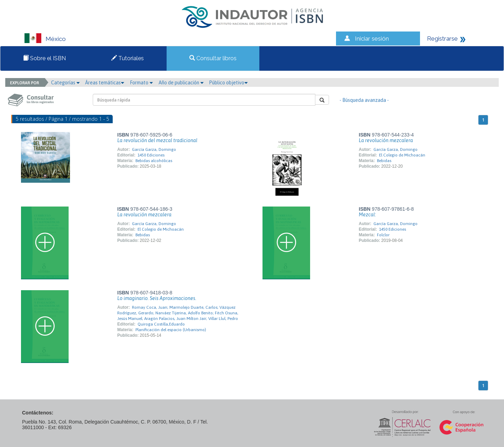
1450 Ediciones (151, 155)
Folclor (383, 235)
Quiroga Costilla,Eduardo (161, 324)
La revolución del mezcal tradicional (157, 140)
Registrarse (442, 39)
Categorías (65, 83)
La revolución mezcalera (386, 140)
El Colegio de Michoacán (402, 155)
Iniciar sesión (372, 39)
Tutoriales (128, 58)
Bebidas (384, 161)
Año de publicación (181, 83)
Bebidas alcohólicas (154, 161)
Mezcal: (367, 215)
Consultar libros (213, 58)
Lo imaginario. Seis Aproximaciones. (157, 298)
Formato (141, 83)
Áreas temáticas (105, 83)
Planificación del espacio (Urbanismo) (171, 330)
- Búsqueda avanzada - (364, 100)
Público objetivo (228, 83)
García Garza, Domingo (154, 149)
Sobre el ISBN (44, 58)
